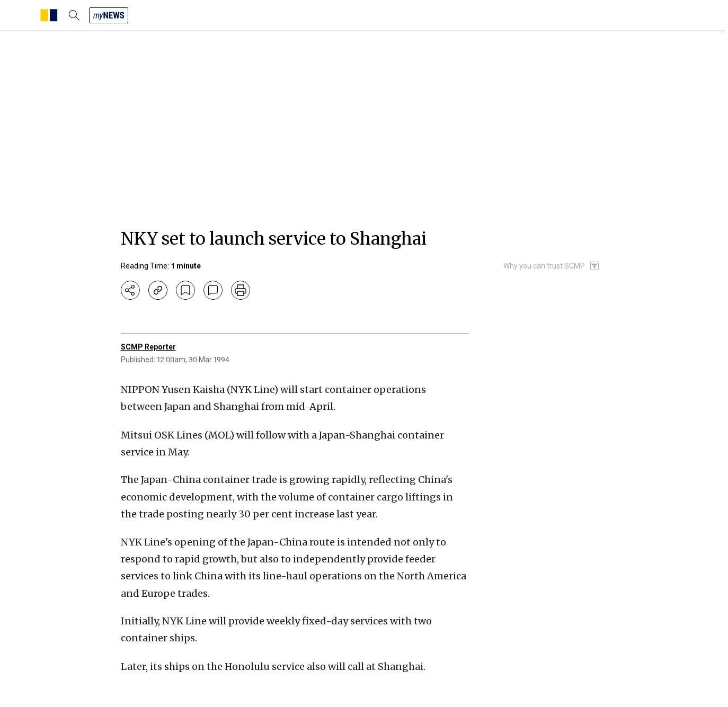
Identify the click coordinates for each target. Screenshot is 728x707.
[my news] (109, 15)
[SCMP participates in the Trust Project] (552, 266)
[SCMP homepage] (49, 15)
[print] (241, 290)
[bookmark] (185, 290)
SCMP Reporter (148, 347)
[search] (74, 15)
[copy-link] (158, 290)
